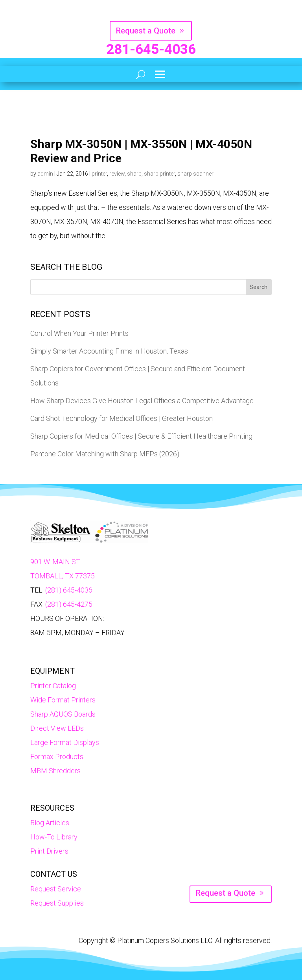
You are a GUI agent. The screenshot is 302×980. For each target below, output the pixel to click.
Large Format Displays (65, 742)
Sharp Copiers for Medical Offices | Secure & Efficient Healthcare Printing (141, 436)
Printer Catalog (53, 686)
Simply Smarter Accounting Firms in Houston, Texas (109, 351)
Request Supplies (57, 903)
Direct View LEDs (57, 728)
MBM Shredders (55, 771)
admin (45, 174)
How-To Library (54, 837)
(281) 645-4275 (69, 604)
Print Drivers (49, 851)
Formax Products (57, 757)
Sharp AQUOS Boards (63, 714)
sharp (134, 174)
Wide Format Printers (63, 700)
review (117, 174)
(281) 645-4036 (69, 590)
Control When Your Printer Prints (79, 333)
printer (99, 174)
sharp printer (159, 174)
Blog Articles (50, 823)
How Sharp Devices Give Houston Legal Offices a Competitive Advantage (142, 401)
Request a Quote (146, 31)
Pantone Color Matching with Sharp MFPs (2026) (105, 454)
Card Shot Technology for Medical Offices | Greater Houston (122, 418)
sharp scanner (195, 174)
